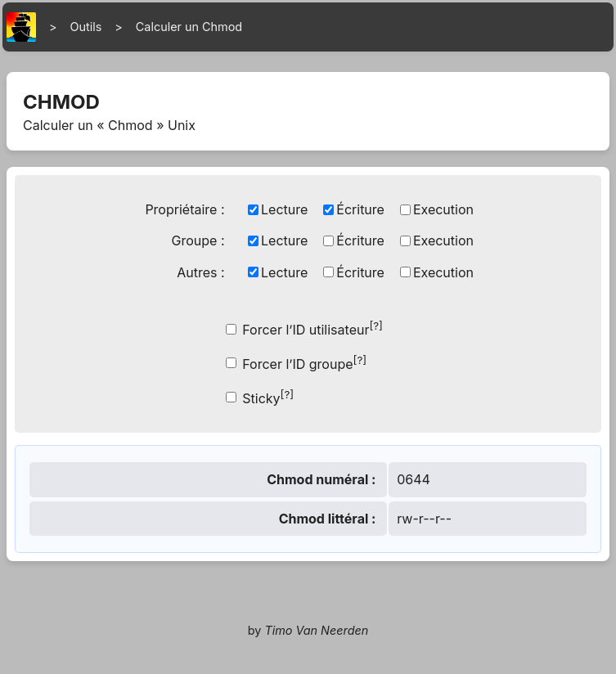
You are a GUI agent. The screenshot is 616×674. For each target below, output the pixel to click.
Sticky (268, 397)
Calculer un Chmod (189, 27)
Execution (443, 209)
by (308, 630)
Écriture (360, 209)
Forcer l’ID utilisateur (312, 328)
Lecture (284, 209)
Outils (86, 27)
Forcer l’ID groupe (304, 363)
